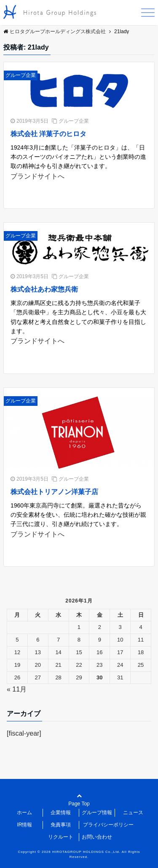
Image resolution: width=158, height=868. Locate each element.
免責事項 (61, 825)
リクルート (61, 837)
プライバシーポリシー (108, 825)
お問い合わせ (97, 837)
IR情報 (24, 825)
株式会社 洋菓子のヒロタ (48, 134)
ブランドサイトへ (37, 176)
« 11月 (17, 689)
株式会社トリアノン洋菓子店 (54, 492)
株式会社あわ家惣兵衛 (44, 289)
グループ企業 (21, 75)
